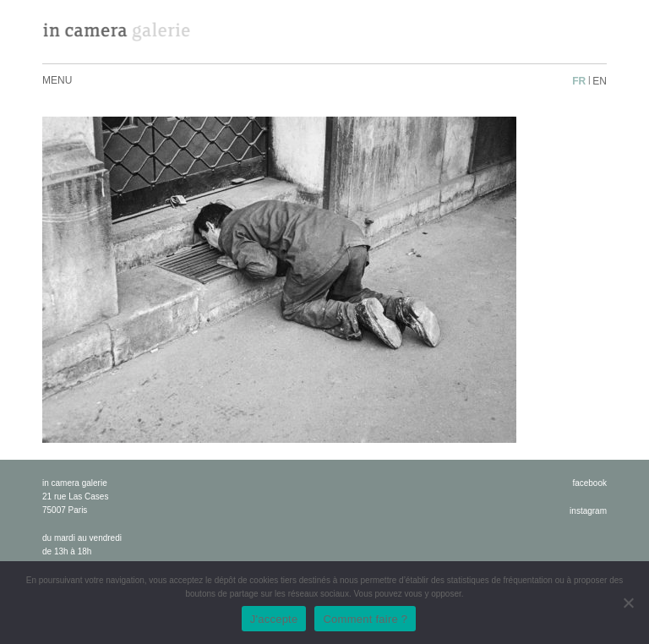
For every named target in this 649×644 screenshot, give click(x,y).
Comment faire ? (365, 619)
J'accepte (274, 619)
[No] (628, 603)
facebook (589, 483)
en (600, 81)
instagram (588, 511)
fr (579, 81)
